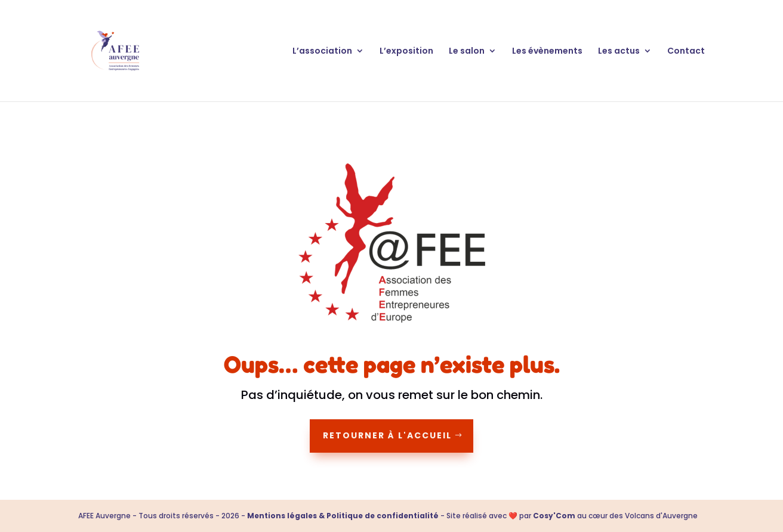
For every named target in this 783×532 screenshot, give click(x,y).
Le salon (467, 52)
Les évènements (547, 52)
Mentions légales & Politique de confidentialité (343, 516)
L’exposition (406, 52)
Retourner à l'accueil (387, 435)
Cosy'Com (554, 516)
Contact (686, 52)
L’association (322, 52)
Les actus (619, 52)
